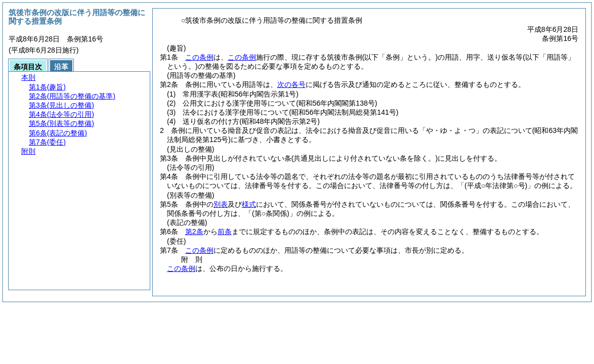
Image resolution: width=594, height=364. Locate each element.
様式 (249, 204)
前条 (225, 232)
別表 (221, 204)
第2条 (194, 232)
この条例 (199, 57)
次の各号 (291, 84)
